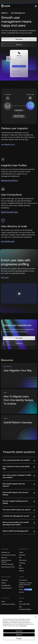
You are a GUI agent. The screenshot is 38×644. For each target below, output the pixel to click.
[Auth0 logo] (18, 6)
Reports (21, 568)
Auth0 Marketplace (7, 588)
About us (22, 592)
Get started (5, 278)
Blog (20, 566)
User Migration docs (8, 144)
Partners (21, 587)
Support (4, 583)
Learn (21, 602)
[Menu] (36, 6)
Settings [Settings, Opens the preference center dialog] (19, 638)
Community (4, 580)
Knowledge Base (6, 585)
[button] (19, 39)
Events (3, 602)
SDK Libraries (23, 560)
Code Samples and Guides (9, 555)
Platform (5, 13)
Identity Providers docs (10, 212)
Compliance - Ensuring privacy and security (25, 584)
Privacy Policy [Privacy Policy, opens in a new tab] (23, 626)
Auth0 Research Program (8, 604)
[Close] (35, 617)
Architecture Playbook (25, 609)
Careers (26, 590)
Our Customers (23, 580)
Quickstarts (22, 555)
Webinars (22, 571)
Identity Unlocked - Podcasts (7, 561)
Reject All (19, 635)
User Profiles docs (8, 241)
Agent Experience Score (8, 567)
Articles (21, 552)
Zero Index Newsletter (7, 564)
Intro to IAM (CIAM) (24, 604)
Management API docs (9, 180)
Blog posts (4, 558)
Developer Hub (5, 552)
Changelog (22, 563)
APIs (20, 558)
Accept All (19, 631)
